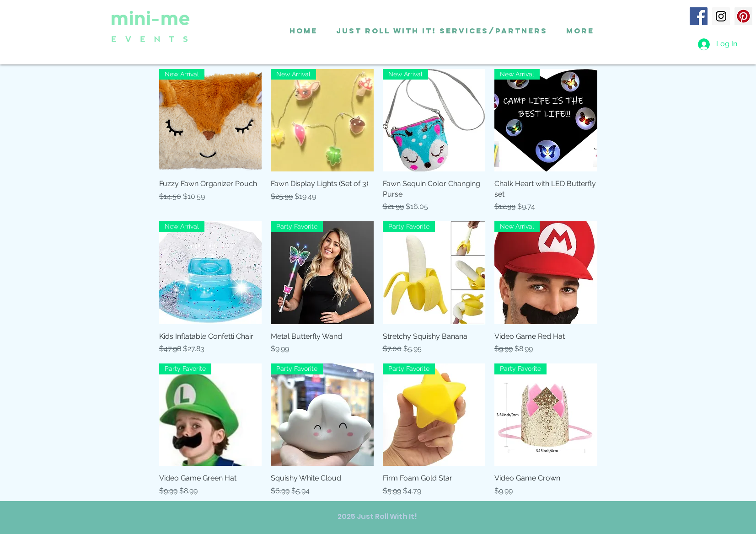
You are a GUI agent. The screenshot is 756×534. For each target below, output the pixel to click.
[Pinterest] (743, 16)
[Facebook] (699, 16)
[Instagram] (721, 16)
